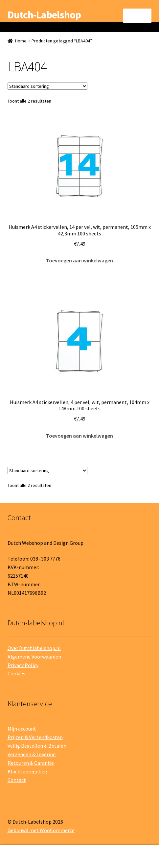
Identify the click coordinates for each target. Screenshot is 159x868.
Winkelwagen (124, 852)
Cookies (16, 673)
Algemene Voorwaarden (34, 657)
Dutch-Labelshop (44, 15)
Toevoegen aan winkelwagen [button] (79, 260)
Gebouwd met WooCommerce (41, 830)
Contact (17, 780)
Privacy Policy (23, 665)
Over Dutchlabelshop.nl (34, 648)
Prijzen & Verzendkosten (35, 737)
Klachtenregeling (27, 771)
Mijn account (22, 729)
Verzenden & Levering (32, 754)
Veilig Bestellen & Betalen (37, 746)
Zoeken (79, 857)
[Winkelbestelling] (47, 86)
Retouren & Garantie (31, 763)
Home (21, 41)
